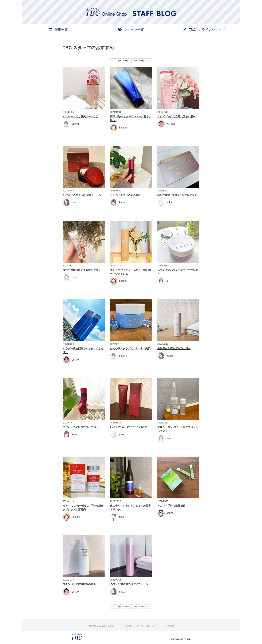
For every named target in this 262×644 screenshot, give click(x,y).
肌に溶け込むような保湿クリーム (82, 195)
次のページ (140, 61)
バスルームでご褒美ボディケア (81, 116)
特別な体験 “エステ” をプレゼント (177, 195)
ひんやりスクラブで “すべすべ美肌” (131, 348)
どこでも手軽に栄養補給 (171, 506)
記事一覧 (58, 30)
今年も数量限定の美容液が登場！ (82, 270)
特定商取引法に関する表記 (101, 626)
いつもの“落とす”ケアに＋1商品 (129, 427)
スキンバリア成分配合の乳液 (79, 584)
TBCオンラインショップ (204, 30)
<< (113, 61)
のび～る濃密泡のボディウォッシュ (130, 584)
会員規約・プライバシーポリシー (140, 626)
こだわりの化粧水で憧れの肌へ (81, 427)
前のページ (124, 61)
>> (149, 61)
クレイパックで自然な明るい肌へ (176, 116)
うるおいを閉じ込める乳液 (125, 195)
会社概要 (170, 626)
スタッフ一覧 (131, 30)
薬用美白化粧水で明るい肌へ (174, 348)
